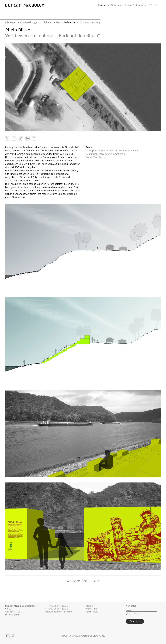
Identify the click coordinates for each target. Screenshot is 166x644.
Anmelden (135, 621)
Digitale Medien (51, 22)
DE (150, 5)
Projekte (103, 5)
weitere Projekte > (83, 581)
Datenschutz (92, 612)
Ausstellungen (31, 22)
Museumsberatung (90, 22)
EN (157, 5)
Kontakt (140, 5)
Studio (128, 5)
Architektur (70, 22)
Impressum (91, 609)
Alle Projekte (12, 22)
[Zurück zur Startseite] (25, 5)
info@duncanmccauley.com (59, 612)
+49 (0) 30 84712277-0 (58, 606)
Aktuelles (116, 5)
